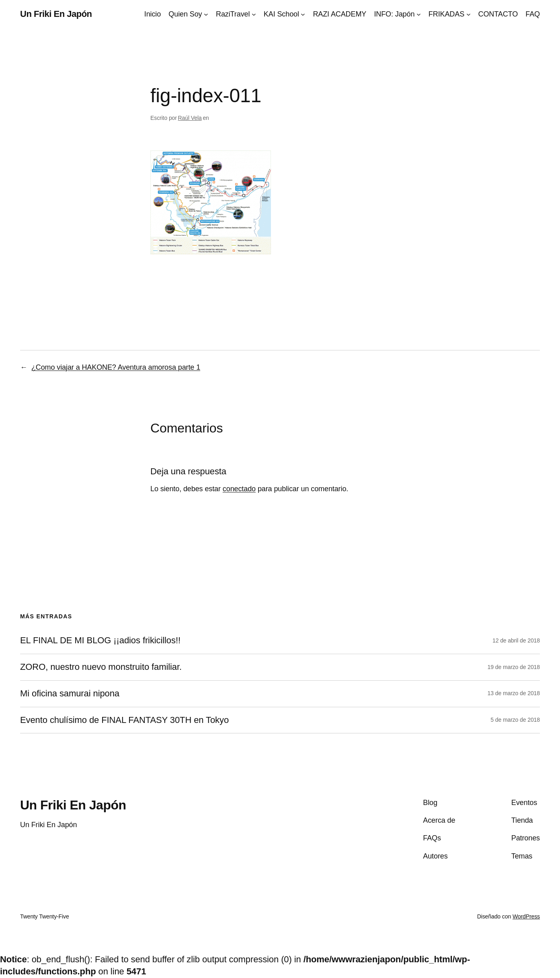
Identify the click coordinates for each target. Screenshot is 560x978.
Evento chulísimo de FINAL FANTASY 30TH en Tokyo (124, 720)
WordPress (526, 916)
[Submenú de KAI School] (303, 14)
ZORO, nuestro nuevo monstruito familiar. (101, 667)
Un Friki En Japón (56, 14)
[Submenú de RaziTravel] (254, 14)
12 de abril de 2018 (516, 640)
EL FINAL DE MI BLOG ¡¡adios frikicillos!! (100, 640)
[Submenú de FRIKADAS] (469, 14)
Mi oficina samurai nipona (70, 694)
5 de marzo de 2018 (515, 720)
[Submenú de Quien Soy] (206, 14)
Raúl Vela (190, 118)
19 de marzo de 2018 (514, 667)
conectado (239, 489)
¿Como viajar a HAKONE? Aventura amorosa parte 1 (116, 367)
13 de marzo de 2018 (514, 693)
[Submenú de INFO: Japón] (419, 14)
